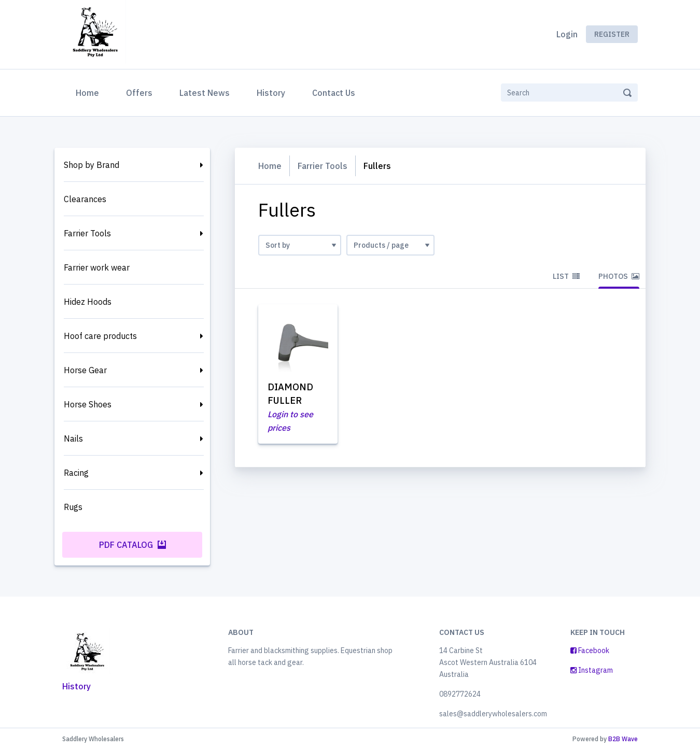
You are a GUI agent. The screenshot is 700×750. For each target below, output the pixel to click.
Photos (619, 276)
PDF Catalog (132, 545)
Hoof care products (100, 336)
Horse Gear (85, 370)
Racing (76, 473)
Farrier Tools (87, 233)
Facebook (590, 650)
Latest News (205, 93)
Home (89, 92)
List (566, 276)
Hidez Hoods (88, 302)
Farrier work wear (97, 267)
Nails (73, 438)
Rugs (73, 507)
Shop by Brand (92, 165)
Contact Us (334, 93)
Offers (139, 93)
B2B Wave (623, 739)
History (271, 93)
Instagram (592, 670)
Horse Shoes (88, 404)
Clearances (85, 199)
